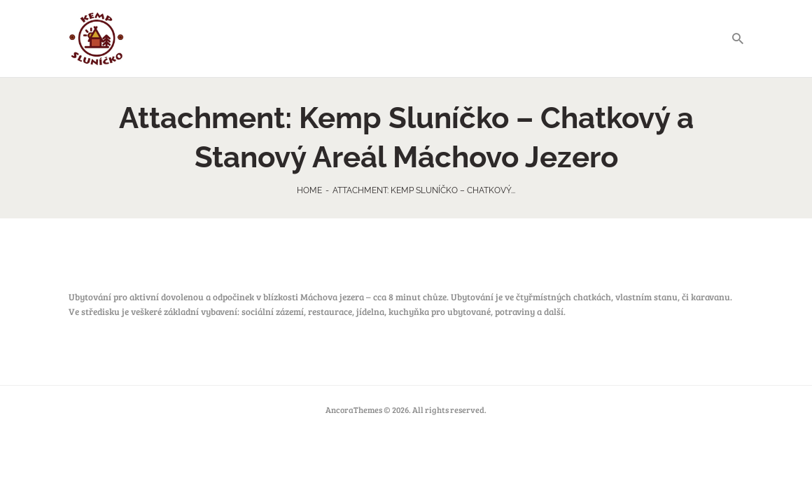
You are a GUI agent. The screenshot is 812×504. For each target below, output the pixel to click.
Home (309, 190)
